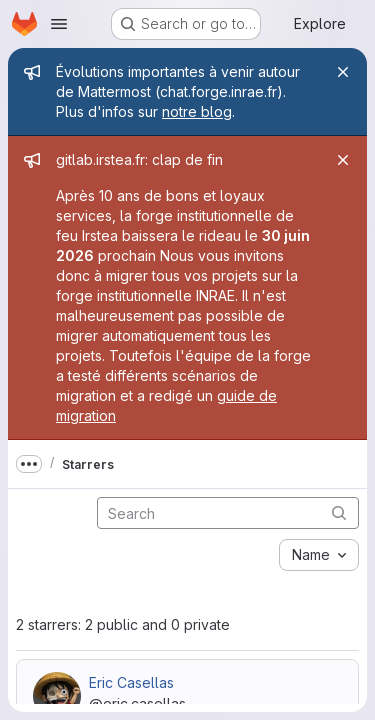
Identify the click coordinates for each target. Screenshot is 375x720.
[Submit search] (339, 512)
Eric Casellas (131, 682)
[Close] (343, 72)
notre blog (197, 111)
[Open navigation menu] (59, 24)
